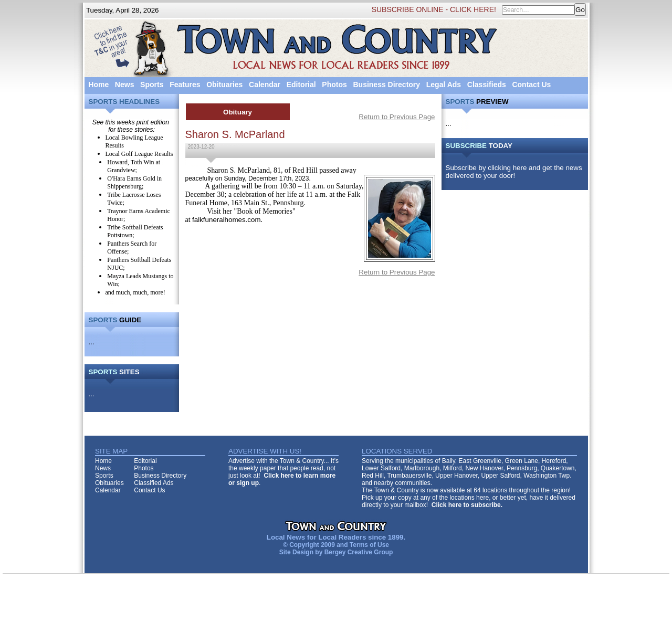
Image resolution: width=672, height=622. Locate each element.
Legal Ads (444, 85)
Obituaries (224, 85)
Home (98, 85)
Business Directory (386, 85)
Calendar (265, 85)
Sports (152, 85)
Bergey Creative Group (359, 552)
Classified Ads (154, 483)
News (125, 85)
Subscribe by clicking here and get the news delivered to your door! (514, 172)
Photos (334, 85)
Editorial (301, 85)
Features (185, 85)
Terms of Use (369, 545)
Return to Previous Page (397, 117)
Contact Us (531, 85)
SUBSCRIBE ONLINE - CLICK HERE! (434, 9)
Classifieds (487, 85)
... (92, 342)
